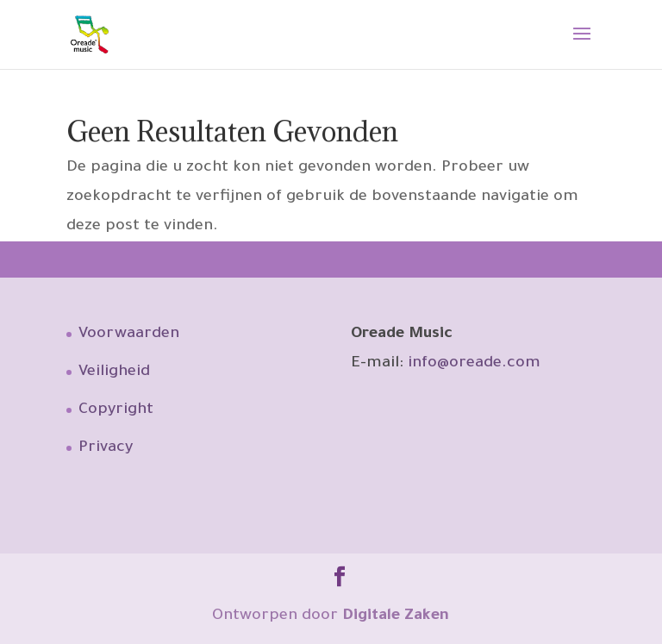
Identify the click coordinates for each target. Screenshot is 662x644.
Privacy (106, 448)
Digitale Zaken (396, 616)
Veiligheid (114, 372)
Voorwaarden (129, 335)
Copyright (116, 410)
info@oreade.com (474, 364)
